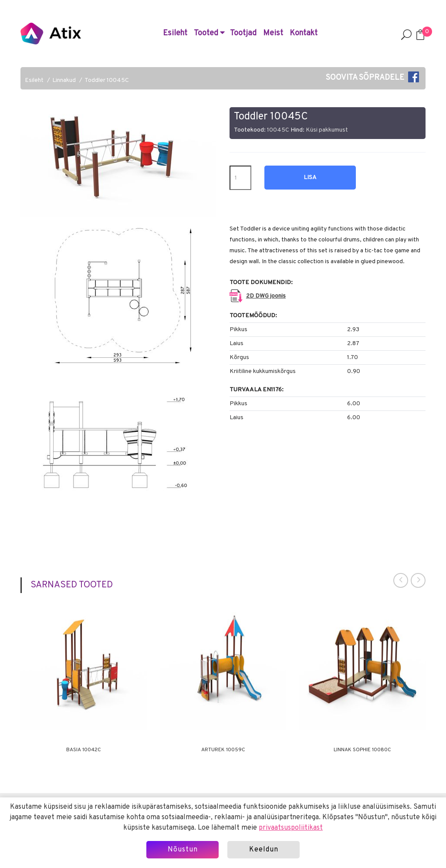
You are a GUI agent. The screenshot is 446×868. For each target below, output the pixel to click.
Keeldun (264, 850)
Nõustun (183, 850)
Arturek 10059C (223, 750)
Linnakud (64, 80)
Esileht (175, 33)
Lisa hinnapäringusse (310, 182)
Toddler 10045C (107, 80)
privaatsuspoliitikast (291, 828)
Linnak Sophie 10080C (362, 750)
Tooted (209, 33)
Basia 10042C (84, 750)
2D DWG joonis (266, 296)
